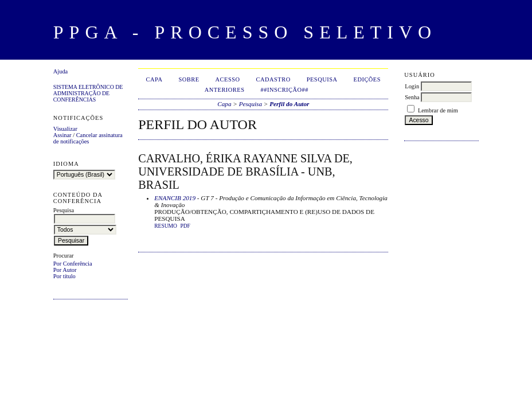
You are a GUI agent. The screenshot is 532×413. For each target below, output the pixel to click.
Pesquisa (322, 79)
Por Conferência (73, 264)
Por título (64, 276)
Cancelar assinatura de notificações (88, 138)
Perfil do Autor (289, 104)
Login (412, 86)
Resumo (166, 226)
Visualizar (65, 129)
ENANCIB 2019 (175, 198)
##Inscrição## (284, 90)
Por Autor (65, 270)
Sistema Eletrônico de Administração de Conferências (88, 93)
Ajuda (60, 71)
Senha (412, 97)
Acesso (228, 79)
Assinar (62, 135)
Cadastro (273, 79)
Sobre (189, 79)
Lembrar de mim (438, 110)
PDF (185, 226)
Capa (154, 79)
